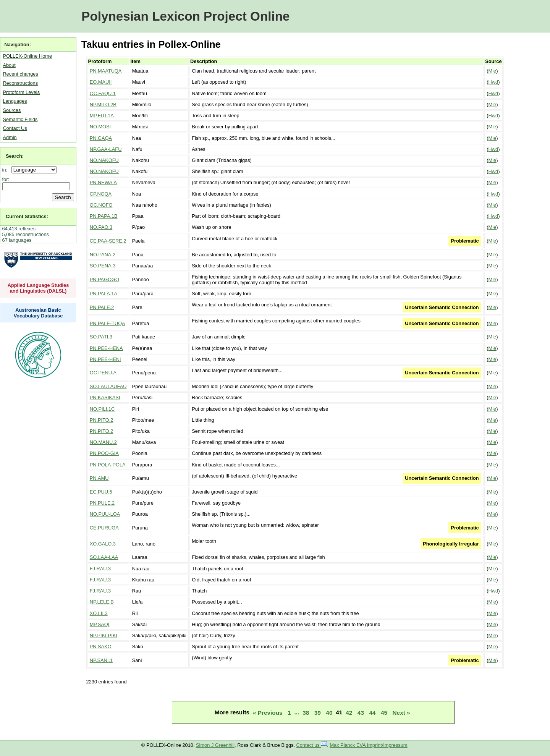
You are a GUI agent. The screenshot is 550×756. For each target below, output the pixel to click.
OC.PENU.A (103, 373)
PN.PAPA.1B (104, 216)
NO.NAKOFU (104, 160)
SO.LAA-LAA (104, 557)
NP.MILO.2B (103, 104)
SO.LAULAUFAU (108, 386)
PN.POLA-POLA (108, 465)
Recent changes (20, 74)
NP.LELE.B (102, 602)
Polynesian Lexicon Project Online (185, 16)
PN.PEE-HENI (105, 359)
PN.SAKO (101, 647)
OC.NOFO (101, 205)
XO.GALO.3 (103, 544)
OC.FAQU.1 (103, 93)
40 (329, 712)
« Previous (269, 712)
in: (6, 170)
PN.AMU (99, 478)
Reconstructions (20, 83)
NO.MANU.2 (103, 442)
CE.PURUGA (104, 528)
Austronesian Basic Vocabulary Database (38, 313)
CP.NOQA (101, 194)
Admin (10, 137)
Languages (15, 101)
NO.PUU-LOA (105, 514)
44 (372, 712)
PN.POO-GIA (104, 453)
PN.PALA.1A (104, 294)
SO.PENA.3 (103, 266)
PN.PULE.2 (102, 503)
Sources (12, 110)
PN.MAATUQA (106, 71)
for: (6, 179)
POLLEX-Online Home (27, 56)
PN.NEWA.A (103, 182)
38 (306, 712)
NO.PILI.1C (102, 409)
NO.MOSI (100, 127)
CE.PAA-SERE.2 (108, 241)
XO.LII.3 (99, 613)
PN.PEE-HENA (106, 348)
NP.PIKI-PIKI (104, 635)
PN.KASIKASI (105, 397)
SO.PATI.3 (101, 337)
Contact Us (15, 128)
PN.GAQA (101, 138)
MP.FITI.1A (102, 116)
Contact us (312, 745)
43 (361, 712)
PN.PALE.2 (102, 307)
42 (349, 712)
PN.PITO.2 (102, 420)
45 (384, 712)
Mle (493, 71)
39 (318, 712)
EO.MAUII (101, 82)
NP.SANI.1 (101, 660)
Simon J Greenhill (215, 745)
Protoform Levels (21, 92)
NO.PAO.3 (101, 227)
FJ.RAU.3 (100, 569)
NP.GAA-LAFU (106, 149)
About (9, 65)
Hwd (493, 82)
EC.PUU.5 (101, 492)
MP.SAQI (100, 624)
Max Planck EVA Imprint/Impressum (368, 745)
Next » (401, 712)
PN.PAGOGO (104, 279)
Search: (15, 156)
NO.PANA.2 (103, 255)
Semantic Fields (20, 119)
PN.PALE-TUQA (108, 323)
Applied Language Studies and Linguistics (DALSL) (38, 288)
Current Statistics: (27, 216)
